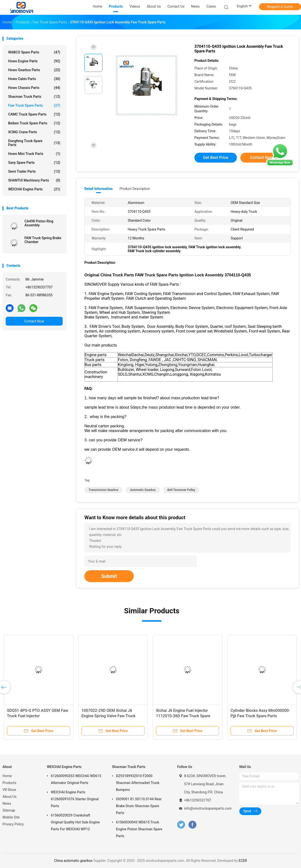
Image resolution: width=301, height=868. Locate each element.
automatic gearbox (143, 490)
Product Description (135, 189)
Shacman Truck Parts (34, 97)
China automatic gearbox (73, 861)
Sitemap (9, 810)
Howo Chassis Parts (34, 88)
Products (9, 783)
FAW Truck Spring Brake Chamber (43, 240)
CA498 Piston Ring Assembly (39, 223)
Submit (109, 576)
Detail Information (98, 189)
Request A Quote (280, 7)
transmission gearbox (103, 490)
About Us (9, 797)
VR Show (9, 790)
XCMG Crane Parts (34, 132)
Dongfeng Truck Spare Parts (34, 143)
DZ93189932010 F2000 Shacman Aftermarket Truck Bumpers (138, 783)
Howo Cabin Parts (34, 79)
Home (7, 776)
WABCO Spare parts (34, 52)
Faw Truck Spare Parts (34, 105)
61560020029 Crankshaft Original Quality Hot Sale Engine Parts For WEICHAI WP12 (75, 822)
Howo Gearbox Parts (34, 70)
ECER (243, 861)
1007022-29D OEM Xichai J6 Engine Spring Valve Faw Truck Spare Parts (108, 716)
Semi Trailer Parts (34, 171)
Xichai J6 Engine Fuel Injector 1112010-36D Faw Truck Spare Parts (183, 716)
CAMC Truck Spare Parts (34, 114)
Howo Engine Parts (34, 61)
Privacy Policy (13, 824)
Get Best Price (216, 158)
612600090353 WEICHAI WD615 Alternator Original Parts (76, 779)
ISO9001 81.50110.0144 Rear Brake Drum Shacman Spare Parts (139, 806)
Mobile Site (11, 817)
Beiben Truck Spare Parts (34, 123)
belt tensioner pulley (181, 490)
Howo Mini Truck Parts (34, 154)
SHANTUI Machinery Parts (34, 180)
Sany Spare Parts (34, 163)
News (7, 803)
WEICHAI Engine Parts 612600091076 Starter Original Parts (75, 799)
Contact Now (34, 321)
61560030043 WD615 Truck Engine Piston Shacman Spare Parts (139, 829)
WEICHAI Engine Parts (34, 189)
